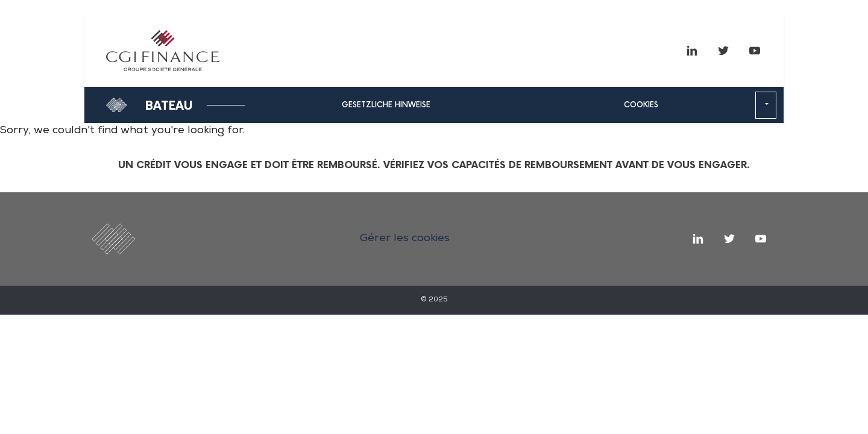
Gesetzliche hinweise (386, 105)
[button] (766, 105)
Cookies (641, 105)
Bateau (169, 106)
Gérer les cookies (405, 239)
